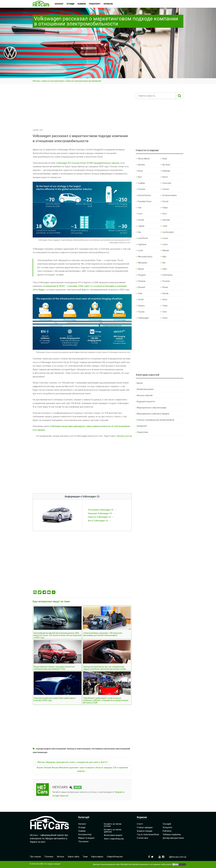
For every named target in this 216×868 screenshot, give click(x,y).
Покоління (83, 842)
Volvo (164, 318)
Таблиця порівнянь (172, 834)
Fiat (139, 208)
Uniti (163, 312)
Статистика (142, 838)
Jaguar (140, 226)
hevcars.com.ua (124, 436)
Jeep (164, 226)
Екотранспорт (85, 834)
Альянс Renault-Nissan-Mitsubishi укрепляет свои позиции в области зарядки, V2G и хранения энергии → (82, 769)
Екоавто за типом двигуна (113, 831)
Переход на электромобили (79, 749)
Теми (85, 857)
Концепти (167, 827)
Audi (164, 159)
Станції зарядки (145, 827)
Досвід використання (173, 838)
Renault (140, 287)
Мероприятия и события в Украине (153, 414)
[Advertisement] (82, 107)
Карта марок (97, 857)
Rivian (164, 287)
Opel (164, 269)
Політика (49, 857)
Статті (140, 824)
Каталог (82, 824)
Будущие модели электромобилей (51, 749)
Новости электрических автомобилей (83, 81)
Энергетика (142, 432)
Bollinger (165, 171)
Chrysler (141, 189)
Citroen (165, 189)
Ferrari (164, 201)
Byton (164, 177)
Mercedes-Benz (144, 257)
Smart (140, 299)
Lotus (164, 244)
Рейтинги (167, 831)
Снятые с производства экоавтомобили (155, 420)
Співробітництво (115, 857)
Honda (140, 220)
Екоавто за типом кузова (113, 825)
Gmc (164, 214)
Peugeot (141, 275)
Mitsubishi (142, 263)
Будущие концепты (145, 401)
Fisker (164, 208)
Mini (163, 257)
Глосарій (167, 824)
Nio (163, 263)
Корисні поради (145, 831)
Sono (164, 299)
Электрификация (40, 753)
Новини (82, 831)
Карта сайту (74, 857)
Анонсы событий (144, 395)
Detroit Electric (143, 195)
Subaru (140, 306)
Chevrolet (166, 183)
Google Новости (60, 796)
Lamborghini (167, 232)
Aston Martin (143, 159)
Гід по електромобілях (148, 834)
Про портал (35, 857)
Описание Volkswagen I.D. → (101, 513)
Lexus (164, 238)
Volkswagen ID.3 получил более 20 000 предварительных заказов (88, 163)
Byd (139, 177)
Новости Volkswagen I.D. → (101, 517)
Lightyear (141, 244)
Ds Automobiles (169, 195)
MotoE (139, 383)
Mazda (165, 250)
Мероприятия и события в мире (151, 408)
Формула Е (141, 426)
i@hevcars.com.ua (178, 857)
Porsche (165, 281)
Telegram (118, 792)
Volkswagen (142, 318)
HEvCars (36, 81)
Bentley (140, 165)
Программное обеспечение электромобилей (111, 749)
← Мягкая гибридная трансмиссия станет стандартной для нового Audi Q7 (71, 762)
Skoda (164, 293)
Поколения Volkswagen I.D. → (102, 510)
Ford (139, 214)
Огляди (82, 827)
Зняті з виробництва (114, 839)
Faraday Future (144, 201)
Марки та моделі (86, 838)
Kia (138, 232)
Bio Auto (165, 165)
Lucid (139, 250)
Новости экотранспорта (53, 81)
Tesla (164, 306)
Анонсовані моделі (113, 835)
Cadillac (140, 183)
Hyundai (165, 220)
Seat (139, 293)
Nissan (140, 269)
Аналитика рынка (145, 389)
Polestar (141, 281)
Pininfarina (166, 275)
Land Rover (142, 238)
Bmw (139, 171)
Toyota (140, 312)
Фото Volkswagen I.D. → (99, 521)
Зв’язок (60, 857)
